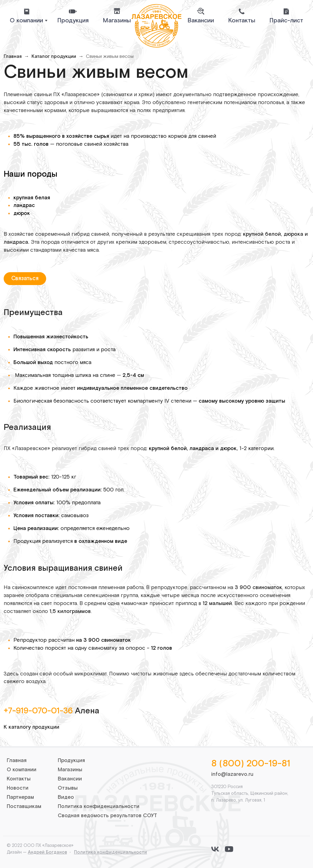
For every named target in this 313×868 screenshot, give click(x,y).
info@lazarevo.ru (232, 774)
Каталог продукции (54, 56)
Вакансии (201, 21)
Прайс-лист (286, 21)
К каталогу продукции (31, 727)
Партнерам (20, 797)
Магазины (117, 21)
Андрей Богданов (47, 852)
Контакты (242, 21)
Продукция (73, 21)
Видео (66, 797)
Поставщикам (24, 806)
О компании (22, 770)
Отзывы (68, 788)
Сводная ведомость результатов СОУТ (107, 816)
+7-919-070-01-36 (38, 711)
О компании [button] (26, 21)
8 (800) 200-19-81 (251, 764)
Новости (18, 788)
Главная (13, 56)
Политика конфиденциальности (99, 806)
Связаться (25, 278)
